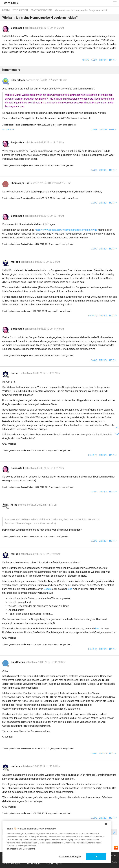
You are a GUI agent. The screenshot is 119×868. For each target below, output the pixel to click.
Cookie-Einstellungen (70, 856)
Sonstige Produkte (42, 10)
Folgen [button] (86, 60)
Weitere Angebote (11, 864)
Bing (70, 589)
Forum (6, 10)
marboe (16, 262)
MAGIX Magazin (54, 864)
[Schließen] (106, 824)
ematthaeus (18, 662)
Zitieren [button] (103, 60)
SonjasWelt (18, 28)
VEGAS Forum (33, 864)
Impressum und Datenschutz (21, 849)
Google (48, 589)
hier (97, 629)
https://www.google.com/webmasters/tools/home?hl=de (66, 230)
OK (96, 857)
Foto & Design (20, 10)
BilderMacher (19, 80)
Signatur (10, 130)
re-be (14, 505)
